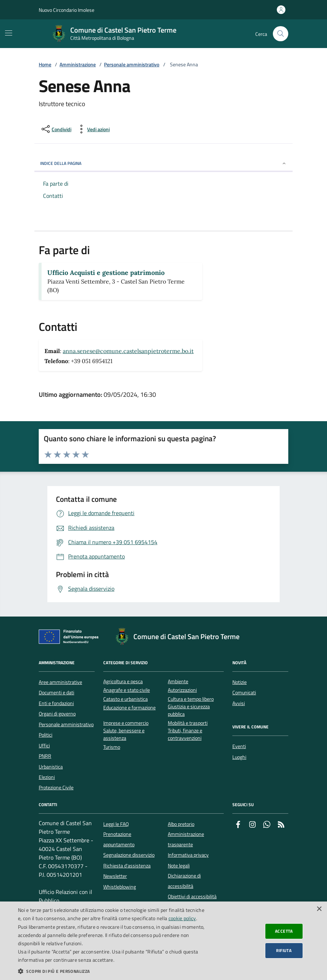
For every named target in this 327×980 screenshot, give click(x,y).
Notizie (240, 682)
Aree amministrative (60, 682)
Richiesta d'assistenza (127, 866)
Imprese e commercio (126, 723)
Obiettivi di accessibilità (192, 896)
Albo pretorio (181, 824)
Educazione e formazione (129, 708)
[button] (111, 971)
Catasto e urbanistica (125, 699)
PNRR (45, 756)
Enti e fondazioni (56, 703)
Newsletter (115, 876)
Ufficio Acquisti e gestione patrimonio (106, 273)
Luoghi (239, 757)
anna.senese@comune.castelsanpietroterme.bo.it (128, 351)
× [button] (319, 909)
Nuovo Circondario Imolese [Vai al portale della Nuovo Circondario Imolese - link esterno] (67, 10)
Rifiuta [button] (284, 950)
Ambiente (178, 682)
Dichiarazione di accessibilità (184, 881)
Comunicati (244, 693)
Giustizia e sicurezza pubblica (189, 710)
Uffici (44, 746)
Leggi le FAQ (116, 824)
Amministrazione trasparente (186, 839)
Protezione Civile (56, 788)
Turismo (112, 747)
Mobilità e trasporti (188, 723)
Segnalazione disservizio (129, 855)
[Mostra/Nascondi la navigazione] (9, 33)
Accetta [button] (284, 931)
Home (45, 65)
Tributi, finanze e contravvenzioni (185, 734)
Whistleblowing (120, 887)
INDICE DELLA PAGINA (163, 163)
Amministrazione (78, 65)
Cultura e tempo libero (191, 699)
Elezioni (47, 777)
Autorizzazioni (182, 690)
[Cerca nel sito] (281, 34)
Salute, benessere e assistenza (124, 734)
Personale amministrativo (132, 65)
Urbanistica (51, 767)
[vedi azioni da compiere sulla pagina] (93, 129)
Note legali (179, 866)
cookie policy (182, 918)
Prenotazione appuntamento (119, 839)
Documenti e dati (56, 693)
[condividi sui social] (56, 129)
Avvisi (239, 703)
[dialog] (163, 941)
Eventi (239, 746)
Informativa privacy (188, 855)
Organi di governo (57, 714)
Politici (46, 735)
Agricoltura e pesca (123, 682)
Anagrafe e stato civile (127, 690)
